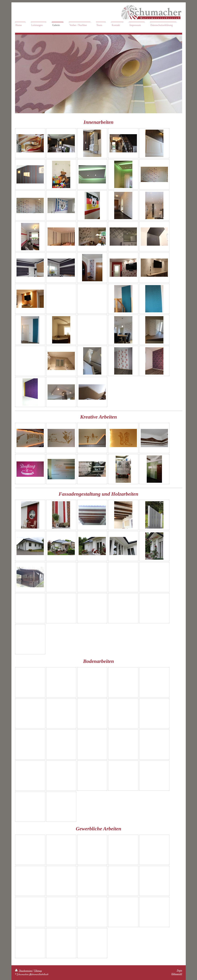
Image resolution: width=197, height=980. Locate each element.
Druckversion (24, 971)
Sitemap (38, 971)
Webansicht (177, 974)
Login (179, 971)
